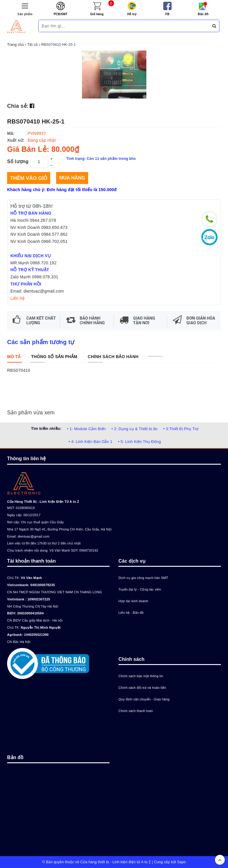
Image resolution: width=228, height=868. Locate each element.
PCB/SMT (61, 14)
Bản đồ (203, 14)
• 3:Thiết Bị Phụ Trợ (181, 429)
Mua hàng (72, 178)
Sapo (182, 862)
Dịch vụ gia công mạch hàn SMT (143, 578)
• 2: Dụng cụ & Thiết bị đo (134, 429)
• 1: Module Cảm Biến (86, 429)
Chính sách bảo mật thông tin (141, 676)
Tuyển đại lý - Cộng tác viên (140, 589)
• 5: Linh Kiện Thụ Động (140, 442)
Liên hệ (18, 298)
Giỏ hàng (97, 14)
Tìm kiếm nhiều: (46, 428)
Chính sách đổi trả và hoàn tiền (142, 688)
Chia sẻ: (18, 106)
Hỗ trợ (132, 14)
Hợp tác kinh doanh (133, 601)
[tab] (14, 357)
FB (167, 14)
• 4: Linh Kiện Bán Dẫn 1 (90, 442)
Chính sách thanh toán (136, 711)
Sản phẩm (25, 14)
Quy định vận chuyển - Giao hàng (144, 699)
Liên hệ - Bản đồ (131, 613)
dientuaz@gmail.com (33, 536)
